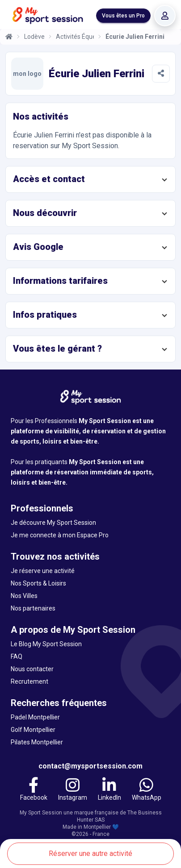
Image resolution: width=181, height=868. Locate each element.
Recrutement (29, 681)
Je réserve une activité (43, 571)
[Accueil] (9, 37)
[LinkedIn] (109, 790)
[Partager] (161, 74)
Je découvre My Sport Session (53, 523)
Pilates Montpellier (37, 742)
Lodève (34, 37)
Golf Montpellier (33, 730)
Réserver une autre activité (90, 853)
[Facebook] (34, 790)
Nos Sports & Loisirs (38, 583)
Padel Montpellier (35, 717)
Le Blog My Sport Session (46, 644)
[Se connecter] (165, 16)
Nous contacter (32, 669)
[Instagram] (73, 790)
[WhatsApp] (147, 790)
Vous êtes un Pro (123, 16)
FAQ (17, 656)
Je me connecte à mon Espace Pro (60, 535)
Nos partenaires (33, 608)
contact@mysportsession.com (90, 766)
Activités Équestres (75, 37)
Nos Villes (24, 596)
